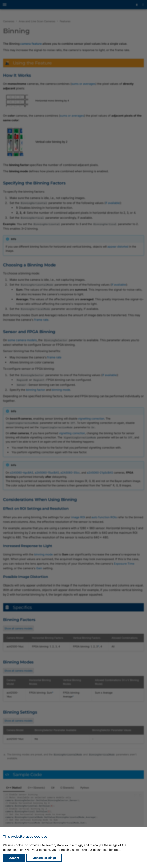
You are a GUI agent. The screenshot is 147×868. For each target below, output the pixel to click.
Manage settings (44, 858)
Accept (14, 858)
